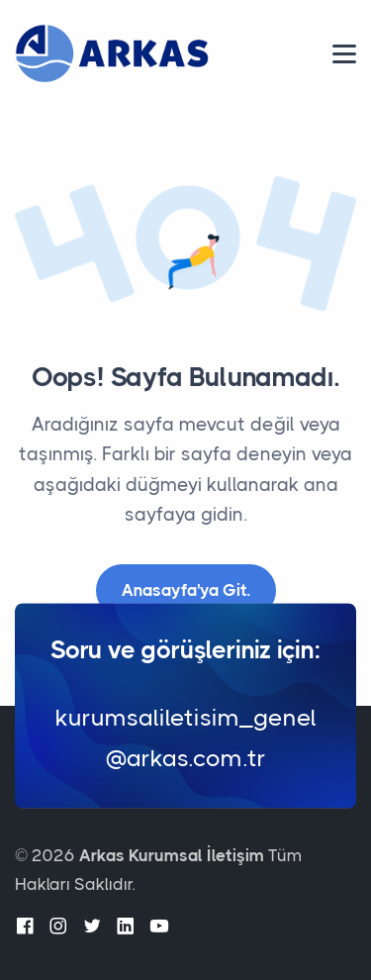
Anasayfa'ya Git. (186, 590)
